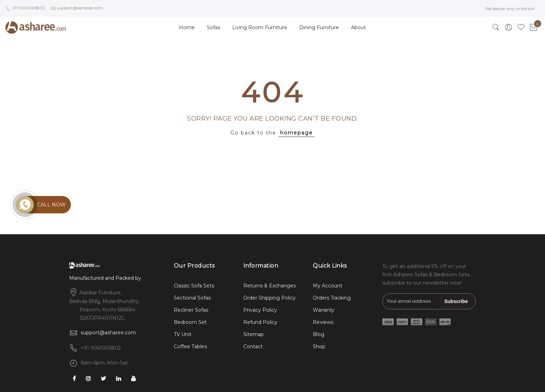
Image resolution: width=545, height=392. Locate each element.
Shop (319, 346)
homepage (296, 133)
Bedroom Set (190, 322)
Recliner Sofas (191, 310)
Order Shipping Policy (270, 298)
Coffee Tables (190, 346)
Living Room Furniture (260, 27)
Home (187, 27)
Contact (253, 346)
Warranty (324, 310)
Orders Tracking (332, 298)
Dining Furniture (319, 27)
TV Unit (183, 334)
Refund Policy (260, 322)
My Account (328, 286)
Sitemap (254, 334)
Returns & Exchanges (270, 286)
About (359, 27)
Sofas (213, 27)
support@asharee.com (108, 333)
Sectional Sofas (192, 298)
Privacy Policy (260, 310)
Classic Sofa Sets (194, 286)
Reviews (323, 322)
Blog (319, 334)
